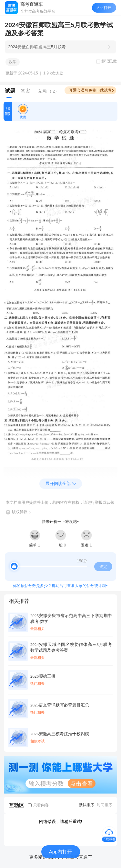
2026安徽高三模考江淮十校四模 (60, 734)
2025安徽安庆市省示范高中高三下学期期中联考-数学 (71, 619)
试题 (10, 91)
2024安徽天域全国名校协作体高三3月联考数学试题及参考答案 (71, 647)
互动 (49, 91)
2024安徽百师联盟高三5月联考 (37, 47)
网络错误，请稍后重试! (61, 822)
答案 (25, 91)
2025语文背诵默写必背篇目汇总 (60, 705)
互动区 (16, 805)
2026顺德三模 (43, 676)
